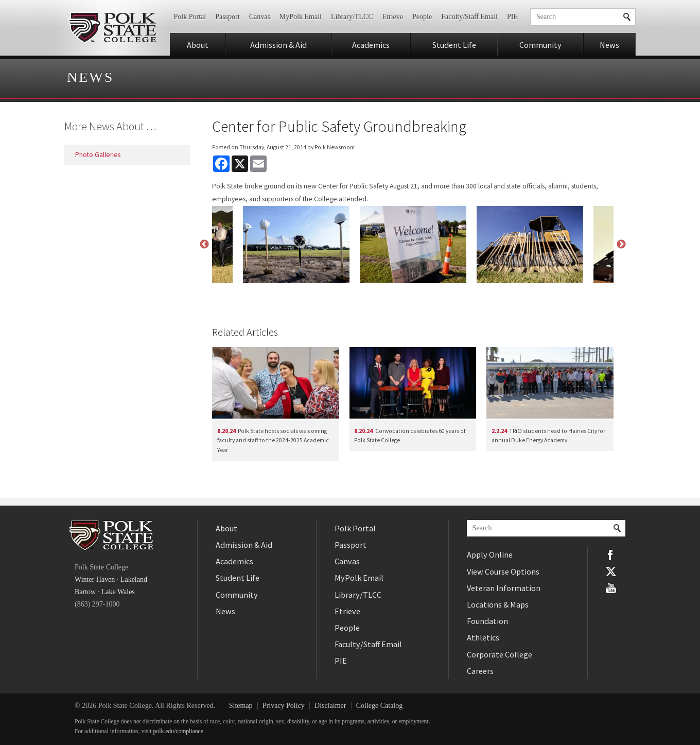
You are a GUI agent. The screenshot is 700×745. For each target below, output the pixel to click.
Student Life (454, 45)
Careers (480, 671)
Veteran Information (504, 588)
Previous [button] (204, 245)
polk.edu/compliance (178, 731)
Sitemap (241, 706)
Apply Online (490, 555)
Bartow (85, 592)
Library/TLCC (352, 17)
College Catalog (380, 706)
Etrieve (393, 17)
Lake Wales (118, 592)
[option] (413, 245)
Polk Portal (190, 17)
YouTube (611, 588)
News (609, 45)
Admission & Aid (278, 45)
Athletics (483, 637)
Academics (371, 45)
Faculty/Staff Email (469, 17)
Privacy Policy (284, 706)
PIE (512, 17)
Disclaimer (330, 706)
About (198, 45)
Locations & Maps (498, 604)
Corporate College (500, 654)
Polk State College (112, 28)
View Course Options (503, 571)
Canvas (260, 17)
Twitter (611, 571)
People (422, 17)
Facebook (611, 555)
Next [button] (621, 245)
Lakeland (134, 579)
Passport (227, 17)
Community (540, 45)
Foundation (487, 621)
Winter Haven (95, 579)
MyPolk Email (301, 17)
